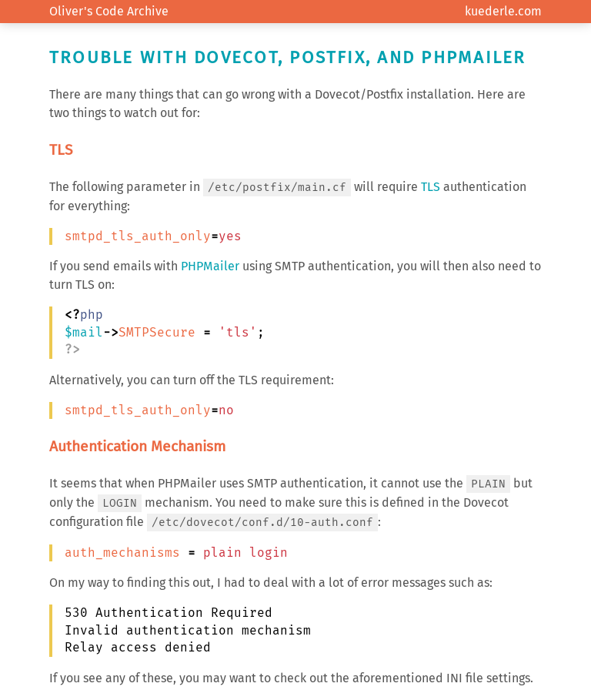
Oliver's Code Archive (109, 11)
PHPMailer (210, 266)
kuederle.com (503, 11)
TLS (431, 187)
